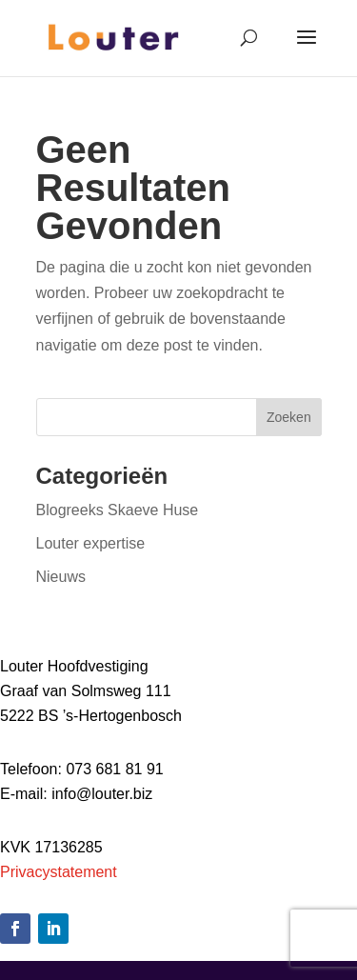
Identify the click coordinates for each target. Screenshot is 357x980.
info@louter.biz (102, 794)
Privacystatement (59, 872)
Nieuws (61, 577)
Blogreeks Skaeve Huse (118, 510)
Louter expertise (91, 543)
